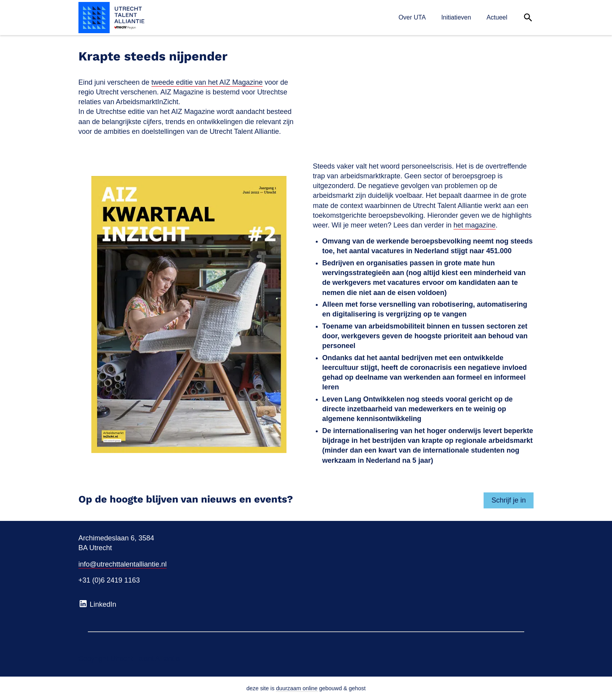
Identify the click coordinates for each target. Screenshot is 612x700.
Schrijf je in (509, 500)
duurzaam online (297, 688)
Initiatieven (456, 17)
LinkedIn (97, 604)
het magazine (475, 225)
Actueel (497, 17)
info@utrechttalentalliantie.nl (123, 564)
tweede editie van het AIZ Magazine (207, 82)
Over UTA (412, 17)
